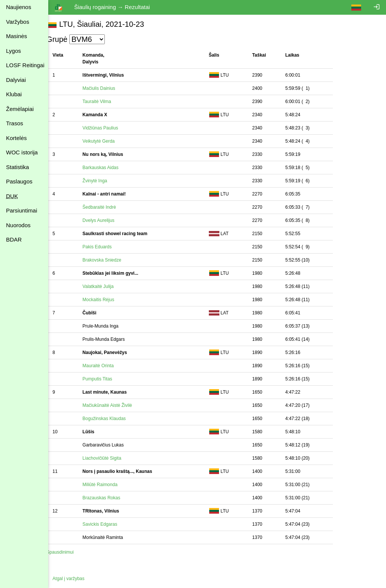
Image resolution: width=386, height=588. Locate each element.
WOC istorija (22, 152)
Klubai (14, 94)
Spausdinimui (68, 552)
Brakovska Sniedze (110, 260)
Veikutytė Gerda (106, 141)
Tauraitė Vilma (105, 102)
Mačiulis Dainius (107, 88)
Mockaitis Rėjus (106, 300)
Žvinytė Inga (103, 181)
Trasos (15, 123)
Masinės (17, 36)
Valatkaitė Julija (106, 286)
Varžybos (18, 22)
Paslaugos (19, 181)
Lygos (13, 51)
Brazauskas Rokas (109, 498)
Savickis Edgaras (108, 524)
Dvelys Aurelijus (106, 220)
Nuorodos (18, 225)
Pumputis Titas (105, 379)
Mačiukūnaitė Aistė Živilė (115, 405)
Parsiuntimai (22, 210)
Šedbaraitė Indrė (107, 207)
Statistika (18, 167)
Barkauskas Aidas (108, 168)
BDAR (14, 239)
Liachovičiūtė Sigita (110, 458)
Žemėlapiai (20, 109)
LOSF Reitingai (25, 65)
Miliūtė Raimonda (108, 485)
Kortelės (16, 138)
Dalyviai (16, 80)
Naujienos (19, 7)
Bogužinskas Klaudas (112, 419)
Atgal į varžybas (76, 579)
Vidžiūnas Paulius (108, 128)
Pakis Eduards (105, 247)
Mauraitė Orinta (106, 366)
